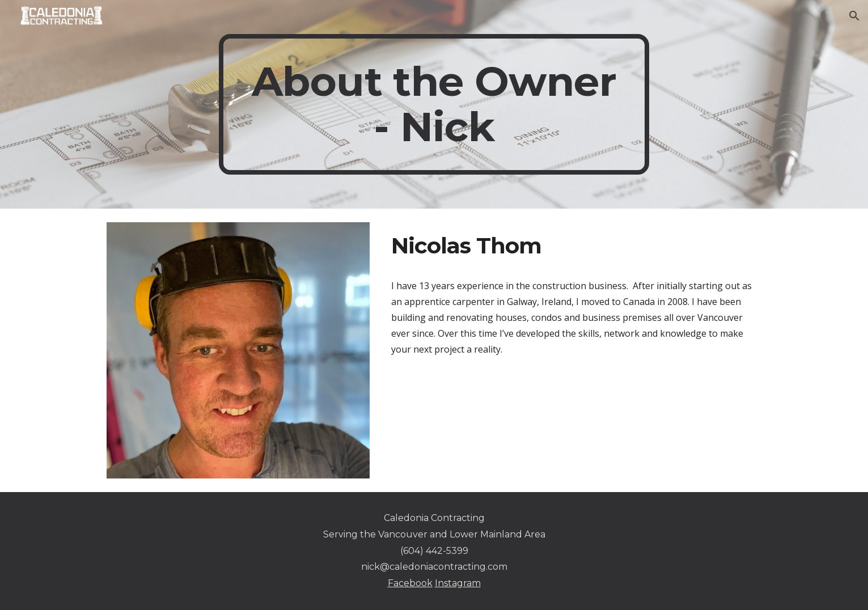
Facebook (410, 583)
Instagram (458, 583)
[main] (434, 104)
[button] (854, 16)
